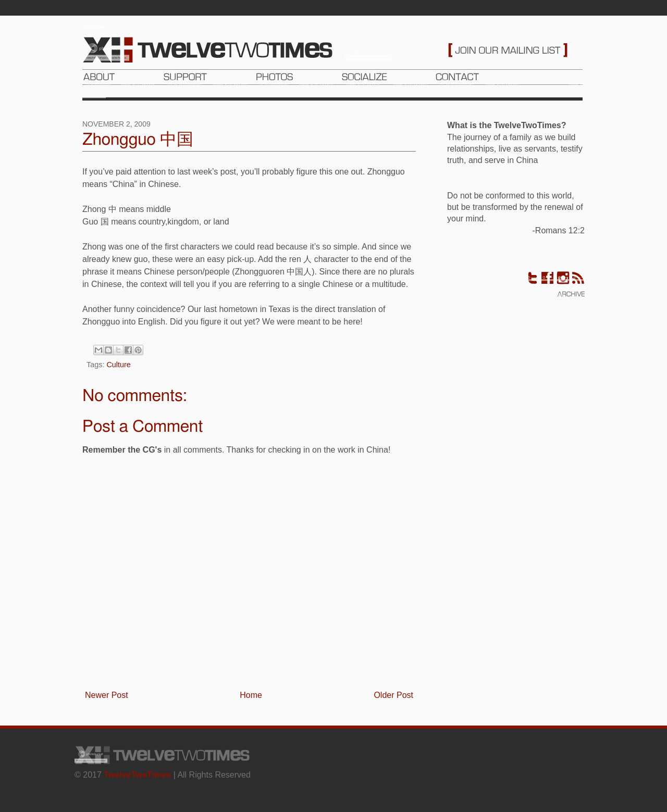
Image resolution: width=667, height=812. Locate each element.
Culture (118, 365)
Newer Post (107, 695)
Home (251, 695)
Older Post (393, 695)
